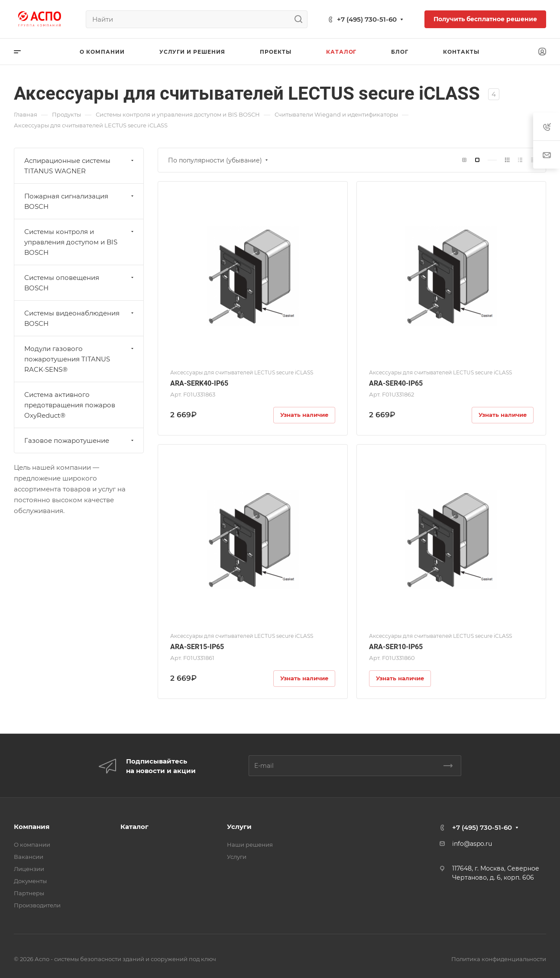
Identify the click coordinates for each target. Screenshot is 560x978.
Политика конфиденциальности (499, 959)
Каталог (134, 827)
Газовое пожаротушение (80, 440)
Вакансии (29, 857)
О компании (32, 845)
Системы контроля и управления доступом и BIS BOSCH (80, 242)
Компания (32, 827)
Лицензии (29, 869)
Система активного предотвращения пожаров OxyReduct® (70, 405)
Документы (30, 881)
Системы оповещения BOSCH (80, 283)
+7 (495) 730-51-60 (367, 19)
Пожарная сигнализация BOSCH (80, 201)
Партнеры (29, 893)
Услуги (239, 827)
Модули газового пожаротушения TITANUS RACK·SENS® (80, 359)
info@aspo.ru (472, 844)
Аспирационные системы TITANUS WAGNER (80, 166)
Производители (37, 905)
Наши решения (250, 845)
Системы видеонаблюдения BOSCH (80, 318)
